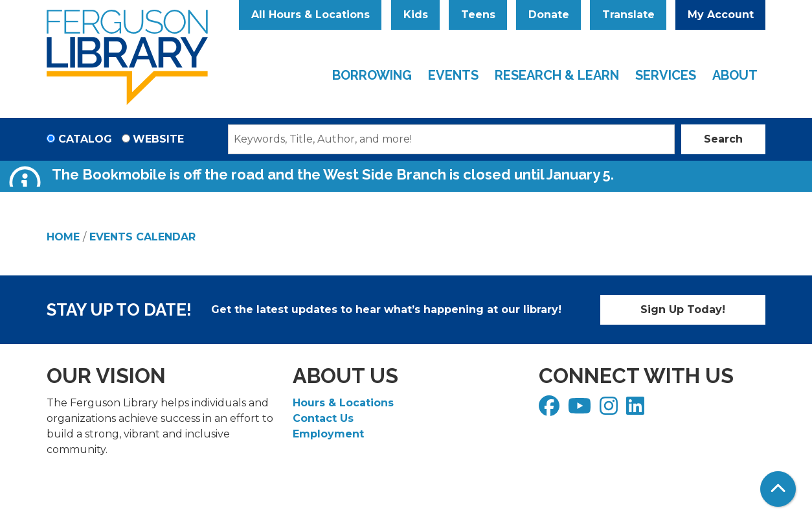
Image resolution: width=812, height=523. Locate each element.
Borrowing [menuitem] (372, 75)
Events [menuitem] (453, 75)
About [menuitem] (735, 75)
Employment (328, 434)
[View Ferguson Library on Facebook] (551, 410)
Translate (628, 15)
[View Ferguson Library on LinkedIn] (637, 410)
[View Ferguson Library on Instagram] (610, 410)
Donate (549, 15)
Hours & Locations (343, 403)
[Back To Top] (778, 489)
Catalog (85, 139)
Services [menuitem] (666, 75)
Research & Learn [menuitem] (557, 75)
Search (723, 139)
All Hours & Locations (310, 15)
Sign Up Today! (683, 309)
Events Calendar (142, 237)
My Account (721, 15)
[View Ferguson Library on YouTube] (581, 410)
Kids (416, 15)
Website (158, 139)
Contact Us (323, 418)
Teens (478, 15)
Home (63, 237)
